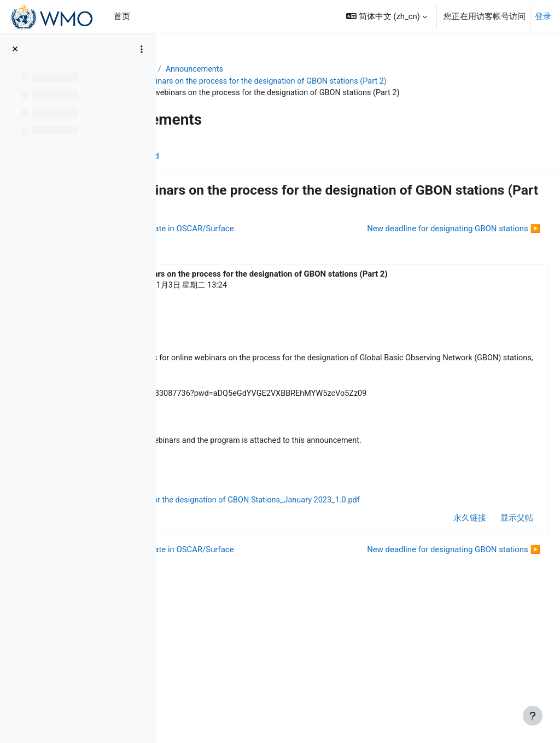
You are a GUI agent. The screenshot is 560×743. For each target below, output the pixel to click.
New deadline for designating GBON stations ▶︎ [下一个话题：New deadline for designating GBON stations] (427, 262)
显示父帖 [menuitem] (491, 629)
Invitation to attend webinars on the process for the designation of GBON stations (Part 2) (351, 81)
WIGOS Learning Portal (218, 69)
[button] (387, 16)
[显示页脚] (533, 716)
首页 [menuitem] (122, 16)
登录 (543, 16)
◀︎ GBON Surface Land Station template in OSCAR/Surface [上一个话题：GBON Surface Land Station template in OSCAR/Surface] (291, 242)
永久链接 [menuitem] (444, 629)
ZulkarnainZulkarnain (220, 353)
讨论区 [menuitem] (198, 169)
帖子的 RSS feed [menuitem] (258, 169)
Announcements (314, 69)
